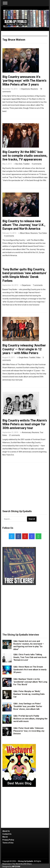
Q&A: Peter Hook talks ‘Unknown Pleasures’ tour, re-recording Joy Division (29, 731)
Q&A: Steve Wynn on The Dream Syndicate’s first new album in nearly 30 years (30, 670)
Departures (26, 89)
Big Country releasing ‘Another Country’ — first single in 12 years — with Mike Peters (24, 349)
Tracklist (26, 164)
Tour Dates (43, 233)
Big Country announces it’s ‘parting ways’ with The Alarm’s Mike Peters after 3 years (24, 81)
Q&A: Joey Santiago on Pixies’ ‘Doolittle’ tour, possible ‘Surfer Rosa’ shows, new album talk (28, 706)
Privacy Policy (8, 840)
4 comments (37, 164)
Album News (25, 233)
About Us (6, 831)
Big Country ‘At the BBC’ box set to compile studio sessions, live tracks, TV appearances (25, 156)
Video (38, 357)
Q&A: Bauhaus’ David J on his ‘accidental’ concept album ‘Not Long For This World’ (30, 682)
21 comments (14, 435)
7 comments (38, 285)
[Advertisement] (25, 485)
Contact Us (7, 834)
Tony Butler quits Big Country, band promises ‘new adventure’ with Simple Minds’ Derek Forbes (25, 275)
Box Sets (19, 164)
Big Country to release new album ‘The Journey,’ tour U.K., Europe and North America (24, 225)
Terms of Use (8, 843)
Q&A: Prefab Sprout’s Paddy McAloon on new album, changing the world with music (30, 719)
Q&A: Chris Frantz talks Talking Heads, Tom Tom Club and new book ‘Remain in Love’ (30, 657)
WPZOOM (16, 867)
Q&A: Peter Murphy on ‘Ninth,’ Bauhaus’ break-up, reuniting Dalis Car (29, 694)
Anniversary (27, 432)
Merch (5, 837)
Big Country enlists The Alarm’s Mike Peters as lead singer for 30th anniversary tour (25, 424)
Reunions (34, 89)
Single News (24, 357)
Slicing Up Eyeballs (26, 861)
